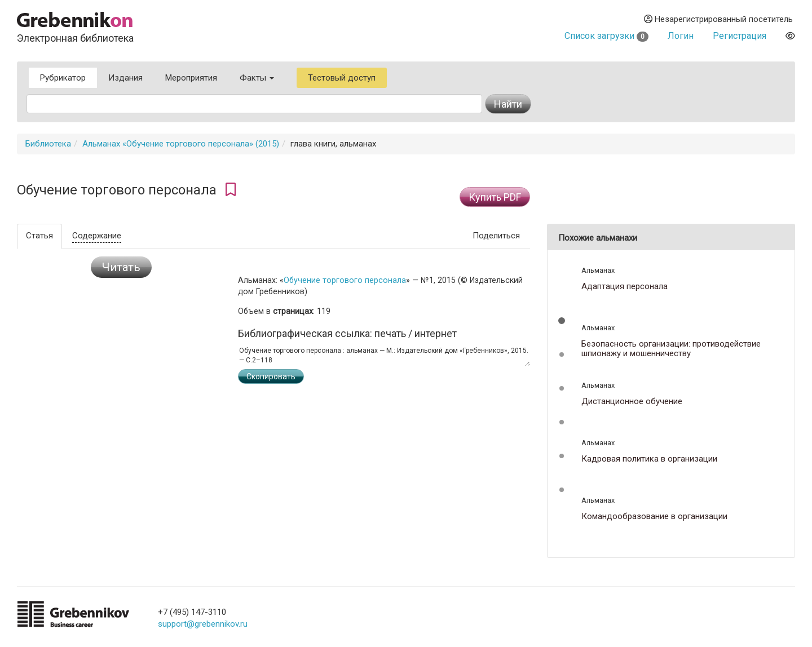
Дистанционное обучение (632, 402)
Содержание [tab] (97, 236)
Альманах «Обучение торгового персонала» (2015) (181, 144)
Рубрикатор (63, 78)
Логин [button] (681, 36)
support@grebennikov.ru (203, 624)
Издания (125, 78)
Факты (257, 78)
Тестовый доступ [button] (342, 78)
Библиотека (48, 144)
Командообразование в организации (654, 517)
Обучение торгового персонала (345, 280)
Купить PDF (495, 197)
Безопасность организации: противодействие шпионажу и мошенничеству (671, 349)
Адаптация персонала (625, 287)
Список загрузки (606, 36)
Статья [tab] (39, 236)
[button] (562, 321)
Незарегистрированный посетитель (718, 19)
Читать (121, 267)
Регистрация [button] (740, 36)
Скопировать (271, 376)
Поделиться (496, 236)
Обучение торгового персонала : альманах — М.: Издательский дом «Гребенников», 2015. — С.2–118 (384, 356)
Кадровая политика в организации (649, 459)
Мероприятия (191, 78)
